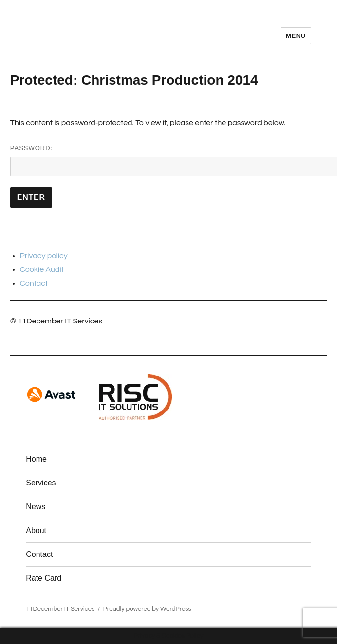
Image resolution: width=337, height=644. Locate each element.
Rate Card (44, 578)
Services (41, 483)
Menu (296, 36)
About (36, 530)
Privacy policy (44, 256)
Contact (34, 283)
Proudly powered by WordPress (147, 609)
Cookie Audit (42, 269)
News (36, 507)
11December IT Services (60, 609)
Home (36, 459)
